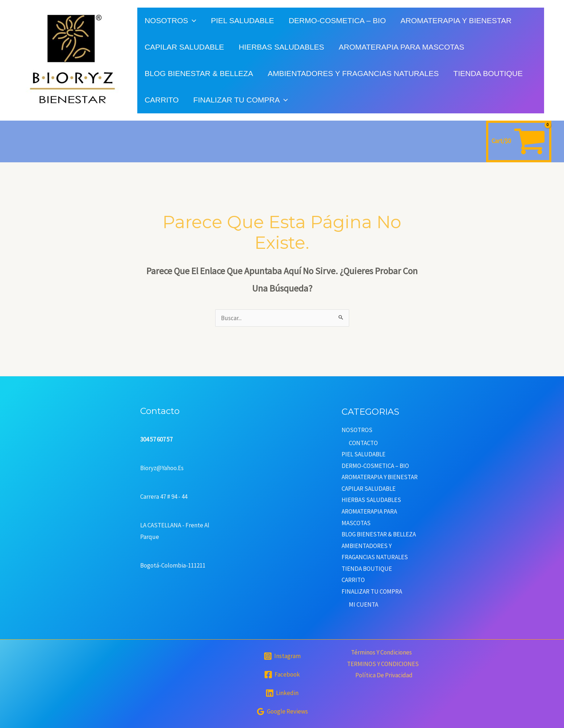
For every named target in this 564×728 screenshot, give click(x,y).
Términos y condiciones (381, 652)
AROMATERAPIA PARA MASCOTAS (403, 47)
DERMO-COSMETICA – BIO (339, 20)
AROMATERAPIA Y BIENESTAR (458, 20)
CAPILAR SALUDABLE (185, 47)
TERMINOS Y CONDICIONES (383, 664)
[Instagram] (282, 656)
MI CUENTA (364, 604)
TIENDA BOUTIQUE (490, 73)
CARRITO (162, 100)
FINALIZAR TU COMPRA (241, 100)
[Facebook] (282, 675)
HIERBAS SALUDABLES (282, 47)
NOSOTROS (171, 20)
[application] (193, 20)
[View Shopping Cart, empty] (519, 141)
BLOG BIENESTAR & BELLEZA (199, 73)
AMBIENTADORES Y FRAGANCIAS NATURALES (354, 73)
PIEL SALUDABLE (243, 20)
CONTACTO (363, 443)
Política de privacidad (384, 675)
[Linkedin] (282, 693)
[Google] (282, 712)
